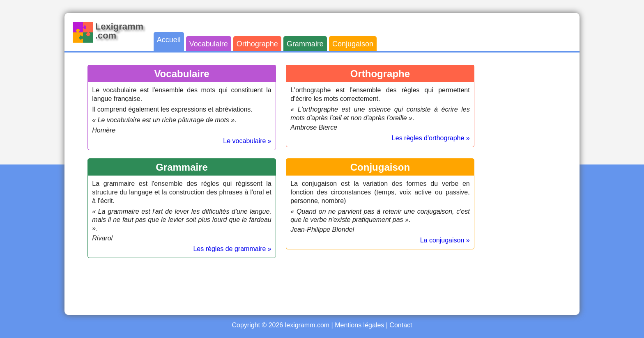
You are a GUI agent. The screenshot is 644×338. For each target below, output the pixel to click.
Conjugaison (353, 44)
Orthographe (257, 44)
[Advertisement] (538, 184)
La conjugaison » (445, 240)
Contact (401, 325)
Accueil (169, 40)
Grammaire (305, 44)
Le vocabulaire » (247, 141)
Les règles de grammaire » (232, 249)
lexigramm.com (307, 325)
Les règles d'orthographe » (431, 138)
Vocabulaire (209, 44)
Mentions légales (359, 325)
